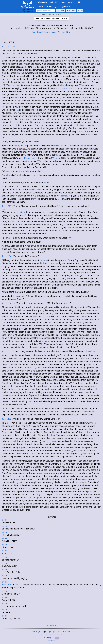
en (54, 14)
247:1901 (5, 576)
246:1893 (5, 526)
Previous (61, 32)
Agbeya (47, 632)
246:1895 (5, 539)
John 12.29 (7, 585)
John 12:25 (7, 46)
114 (60, 14)
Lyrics (56, 632)
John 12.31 (7, 351)
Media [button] (49, 7)
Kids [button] (79, 2)
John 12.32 (7, 419)
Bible (34, 632)
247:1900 (5, 570)
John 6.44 (45, 441)
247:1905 (5, 604)
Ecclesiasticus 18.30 (66, 88)
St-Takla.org (45, 14)
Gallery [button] (40, 7)
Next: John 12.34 (51, 625)
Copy (57, 638)
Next (68, 32)
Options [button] (66, 7)
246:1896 (5, 545)
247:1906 (5, 610)
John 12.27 (7, 206)
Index (54, 32)
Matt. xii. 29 (88, 454)
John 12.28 (7, 256)
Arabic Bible (71, 11)
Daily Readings (40, 632)
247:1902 (5, 582)
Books (51, 632)
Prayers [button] (71, 2)
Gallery (80, 11)
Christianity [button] (43, 2)
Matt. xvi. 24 (30, 158)
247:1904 (5, 597)
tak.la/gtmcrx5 (51, 640)
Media (65, 632)
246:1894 (5, 532)
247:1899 (5, 563)
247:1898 (5, 557)
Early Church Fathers (41, 32)
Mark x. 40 (66, 196)
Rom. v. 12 (30, 368)
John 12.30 (7, 303)
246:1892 (5, 520)
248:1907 (5, 616)
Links (69, 632)
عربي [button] (57, 7)
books (50, 14)
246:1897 (5, 551)
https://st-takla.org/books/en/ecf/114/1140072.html (51, 635)
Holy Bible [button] (54, 2)
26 (14, 46)
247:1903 (5, 591)
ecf (57, 14)
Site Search (60, 11)
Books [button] (63, 2)
